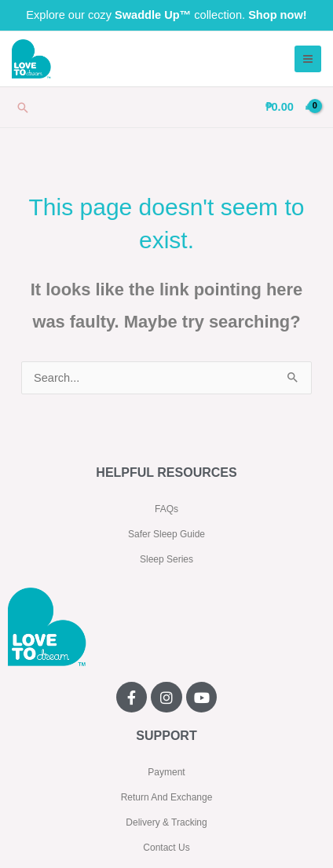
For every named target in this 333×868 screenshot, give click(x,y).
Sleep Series (166, 559)
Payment (166, 772)
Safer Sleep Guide (166, 534)
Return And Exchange (167, 797)
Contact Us (166, 848)
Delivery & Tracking (166, 822)
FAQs (166, 509)
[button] (23, 108)
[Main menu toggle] (308, 59)
